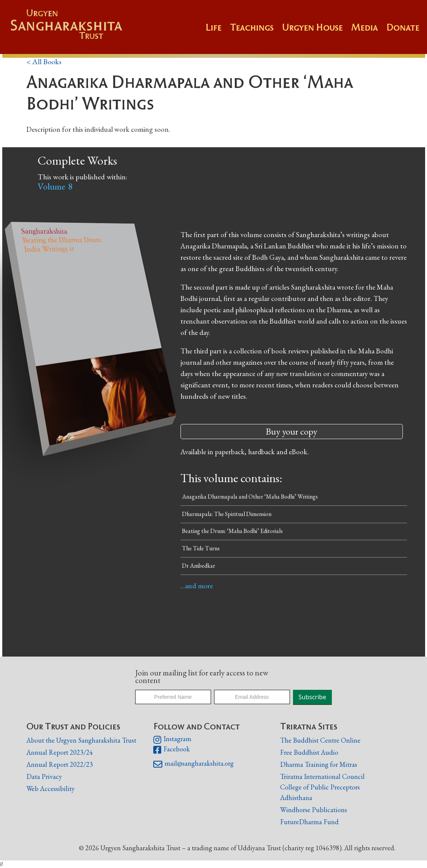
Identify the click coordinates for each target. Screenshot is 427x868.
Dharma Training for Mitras (319, 764)
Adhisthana (296, 798)
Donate (403, 27)
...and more (197, 586)
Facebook (172, 750)
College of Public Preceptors (320, 787)
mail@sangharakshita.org (193, 764)
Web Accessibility (51, 789)
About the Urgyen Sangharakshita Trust (81, 740)
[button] (256, 31)
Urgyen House (312, 27)
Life (213, 27)
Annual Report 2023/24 (60, 752)
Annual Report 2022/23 (60, 764)
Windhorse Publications (314, 810)
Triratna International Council (322, 776)
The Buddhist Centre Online (320, 740)
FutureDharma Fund (309, 822)
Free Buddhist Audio (309, 752)
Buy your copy (291, 431)
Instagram (172, 740)
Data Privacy (44, 776)
